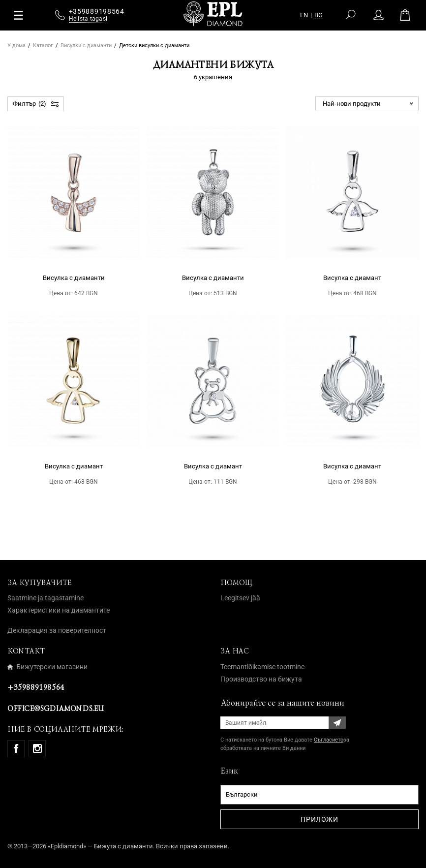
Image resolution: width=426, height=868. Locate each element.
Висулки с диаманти (86, 46)
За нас (235, 651)
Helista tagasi (88, 21)
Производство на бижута (261, 679)
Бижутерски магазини (47, 667)
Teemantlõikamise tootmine (262, 667)
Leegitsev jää (240, 598)
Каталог (43, 46)
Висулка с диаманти (74, 278)
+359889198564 (36, 687)
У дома (16, 46)
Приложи (319, 819)
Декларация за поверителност (57, 630)
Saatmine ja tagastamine (46, 598)
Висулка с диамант (352, 278)
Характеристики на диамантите (59, 610)
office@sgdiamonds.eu (56, 709)
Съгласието (329, 740)
